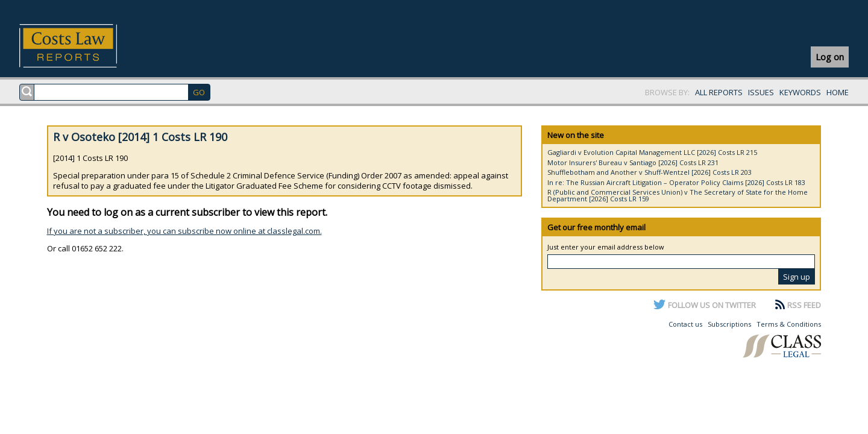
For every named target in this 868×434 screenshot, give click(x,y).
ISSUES (761, 92)
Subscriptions (729, 324)
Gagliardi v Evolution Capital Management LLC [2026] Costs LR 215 (652, 152)
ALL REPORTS (719, 92)
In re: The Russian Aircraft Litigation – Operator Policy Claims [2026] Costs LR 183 (676, 182)
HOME (838, 92)
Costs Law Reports (82, 46)
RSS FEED (804, 305)
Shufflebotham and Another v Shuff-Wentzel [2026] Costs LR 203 (649, 172)
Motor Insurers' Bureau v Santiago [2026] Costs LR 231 (633, 162)
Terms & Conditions (789, 324)
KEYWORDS (800, 92)
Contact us (685, 324)
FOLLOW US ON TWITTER (712, 305)
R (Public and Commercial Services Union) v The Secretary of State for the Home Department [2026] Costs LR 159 (678, 195)
